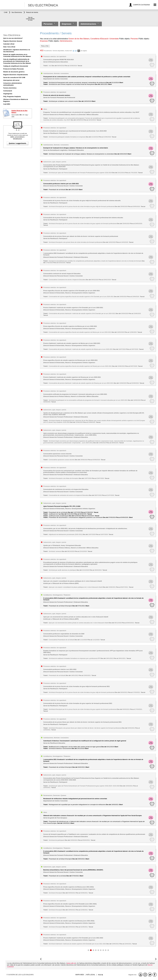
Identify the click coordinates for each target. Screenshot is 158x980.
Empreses (66, 24)
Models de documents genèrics (14, 72)
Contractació (8, 91)
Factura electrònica (10, 88)
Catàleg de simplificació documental (16, 66)
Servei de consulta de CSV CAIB (14, 77)
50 (79, 51)
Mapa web (80, 975)
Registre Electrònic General (13, 41)
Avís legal (91, 975)
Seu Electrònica (12, 35)
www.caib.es (71, 963)
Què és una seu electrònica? (13, 38)
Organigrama (8, 94)
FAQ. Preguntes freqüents (12, 97)
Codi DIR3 (7, 104)
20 (76, 51)
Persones (48, 24)
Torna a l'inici (45, 46)
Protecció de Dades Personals (13, 69)
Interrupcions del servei (11, 80)
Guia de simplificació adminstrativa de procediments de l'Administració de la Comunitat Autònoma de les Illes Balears (17, 61)
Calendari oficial (9, 44)
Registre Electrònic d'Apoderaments (16, 75)
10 (73, 51)
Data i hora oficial (9, 47)
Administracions (88, 24)
